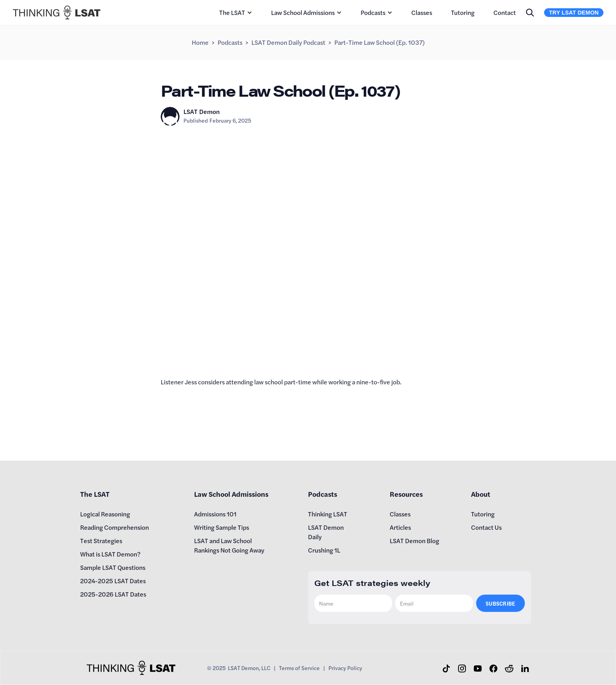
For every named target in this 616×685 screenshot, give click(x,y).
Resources (406, 494)
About (481, 494)
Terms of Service (299, 668)
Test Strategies (101, 541)
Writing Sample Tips (222, 527)
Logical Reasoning (105, 514)
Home (200, 42)
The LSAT (232, 12)
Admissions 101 (215, 514)
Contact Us (486, 527)
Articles (400, 527)
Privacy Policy (345, 668)
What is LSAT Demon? (110, 554)
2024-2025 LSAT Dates (113, 581)
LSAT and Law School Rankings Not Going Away (229, 545)
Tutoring (463, 12)
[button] (236, 13)
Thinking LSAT (328, 514)
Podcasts (373, 12)
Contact (505, 12)
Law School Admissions (303, 12)
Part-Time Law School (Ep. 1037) (379, 42)
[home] (57, 13)
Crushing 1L (324, 550)
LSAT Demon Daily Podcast (288, 42)
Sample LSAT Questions (113, 567)
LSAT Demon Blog (414, 541)
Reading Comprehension (115, 527)
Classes (422, 12)
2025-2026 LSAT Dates (113, 594)
